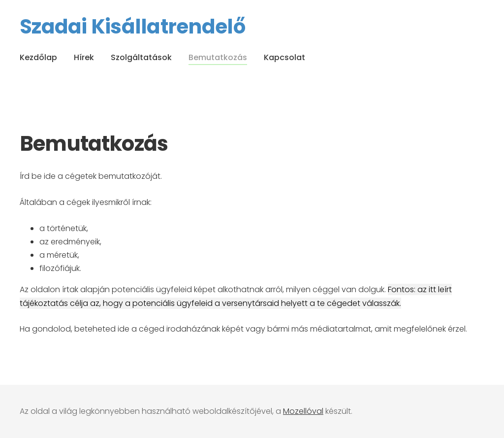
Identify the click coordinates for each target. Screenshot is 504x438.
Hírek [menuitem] (84, 57)
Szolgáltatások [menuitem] (141, 57)
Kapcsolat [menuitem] (284, 57)
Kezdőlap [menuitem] (38, 57)
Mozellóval (303, 411)
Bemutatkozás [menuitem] (218, 57)
